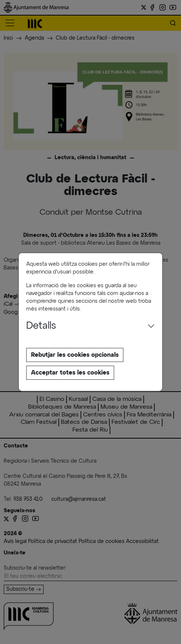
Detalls (41, 326)
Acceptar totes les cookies (70, 373)
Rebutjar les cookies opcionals (75, 355)
